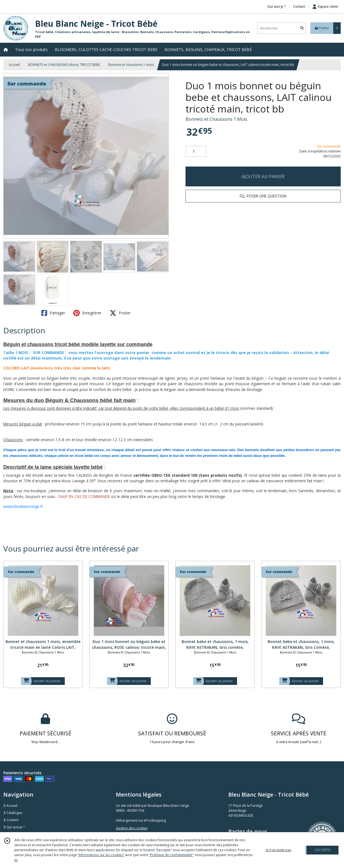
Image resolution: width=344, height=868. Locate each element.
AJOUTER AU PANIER (263, 176)
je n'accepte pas (278, 850)
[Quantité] (196, 151)
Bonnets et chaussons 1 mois (131, 65)
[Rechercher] (302, 28)
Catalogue (13, 813)
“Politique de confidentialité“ (171, 855)
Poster (120, 313)
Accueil (14, 65)
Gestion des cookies (132, 828)
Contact (299, 6)
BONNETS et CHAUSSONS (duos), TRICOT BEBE (64, 65)
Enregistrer (87, 313)
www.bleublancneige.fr (23, 506)
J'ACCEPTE (322, 850)
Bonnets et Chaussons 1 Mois (216, 119)
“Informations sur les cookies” (101, 855)
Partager (53, 313)
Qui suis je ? (14, 827)
